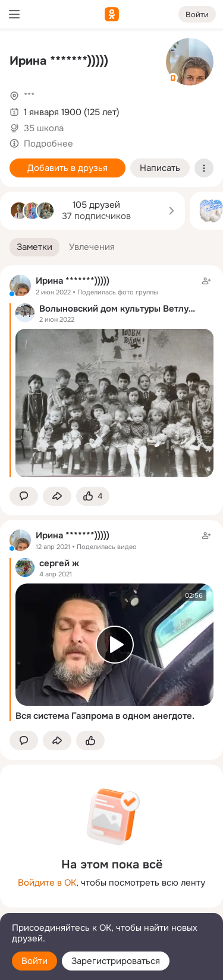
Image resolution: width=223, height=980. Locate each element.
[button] (34, 247)
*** (29, 96)
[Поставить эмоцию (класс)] (93, 497)
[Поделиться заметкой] (57, 497)
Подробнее (48, 144)
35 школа (44, 128)
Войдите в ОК (47, 883)
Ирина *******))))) (59, 61)
